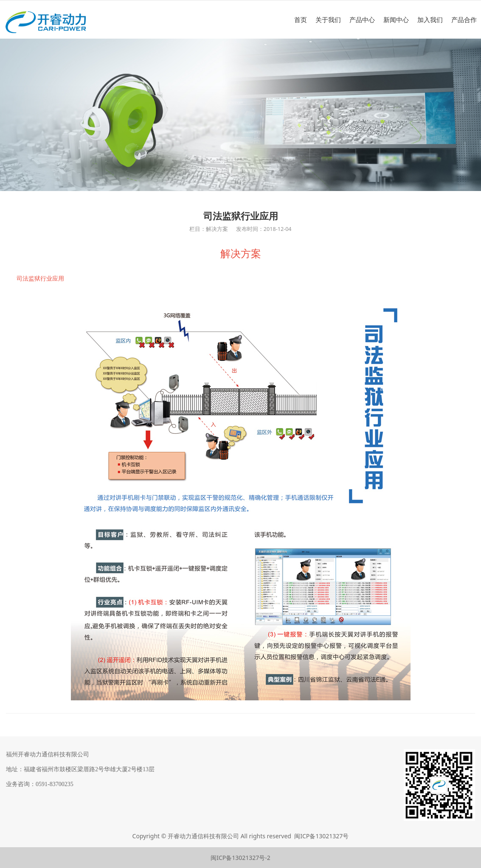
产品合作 (464, 20)
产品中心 (362, 20)
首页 (301, 20)
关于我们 (328, 20)
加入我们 (430, 20)
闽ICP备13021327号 (321, 836)
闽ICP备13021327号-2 (240, 858)
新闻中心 (396, 20)
